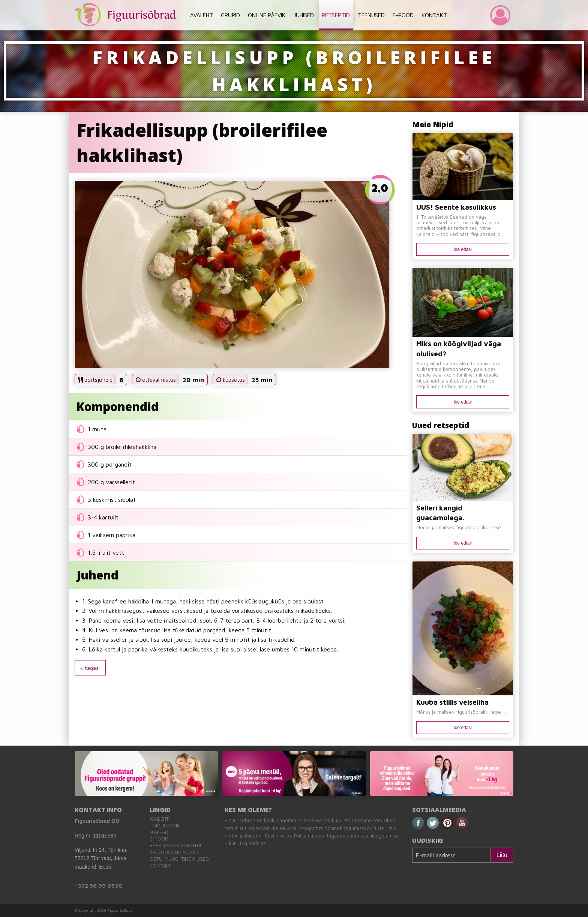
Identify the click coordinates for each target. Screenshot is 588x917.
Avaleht (159, 819)
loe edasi (463, 249)
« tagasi (90, 668)
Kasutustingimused (174, 852)
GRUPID (230, 15)
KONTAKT (434, 15)
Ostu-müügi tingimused (179, 859)
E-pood (159, 839)
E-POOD (403, 15)
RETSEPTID (336, 15)
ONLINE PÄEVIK (267, 15)
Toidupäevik (165, 826)
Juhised (159, 832)
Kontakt (160, 866)
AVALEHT (202, 15)
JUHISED (304, 15)
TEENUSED (371, 15)
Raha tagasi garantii (175, 846)
